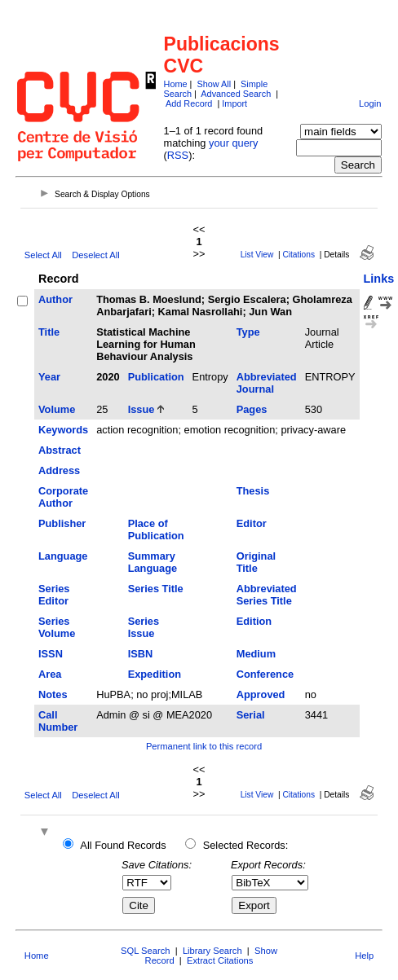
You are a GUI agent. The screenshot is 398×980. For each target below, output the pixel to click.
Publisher (62, 523)
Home (176, 84)
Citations (298, 255)
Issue (142, 409)
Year (49, 377)
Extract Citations (220, 960)
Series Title (156, 589)
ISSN (51, 654)
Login (370, 103)
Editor (252, 523)
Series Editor (54, 595)
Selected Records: (246, 845)
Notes (53, 694)
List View (257, 255)
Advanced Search (236, 94)
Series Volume (57, 627)
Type (248, 332)
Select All (43, 255)
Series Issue (144, 627)
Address (59, 470)
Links (379, 279)
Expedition (155, 674)
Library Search (212, 951)
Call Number (58, 721)
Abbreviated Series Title (267, 595)
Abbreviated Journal (267, 383)
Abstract (60, 450)
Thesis (253, 491)
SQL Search (146, 951)
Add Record (189, 103)
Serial (251, 715)
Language (63, 556)
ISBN (141, 654)
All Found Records (123, 845)
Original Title (256, 562)
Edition (254, 621)
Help (364, 956)
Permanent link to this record (204, 746)
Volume (57, 409)
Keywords (63, 430)
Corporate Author (63, 497)
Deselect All (95, 255)
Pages (252, 409)
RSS (178, 155)
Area (50, 674)
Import (234, 103)
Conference (265, 674)
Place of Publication (156, 530)
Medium (256, 654)
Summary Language (153, 562)
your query (233, 143)
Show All (214, 84)
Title (49, 332)
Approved (261, 694)
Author (55, 299)
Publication (156, 377)
